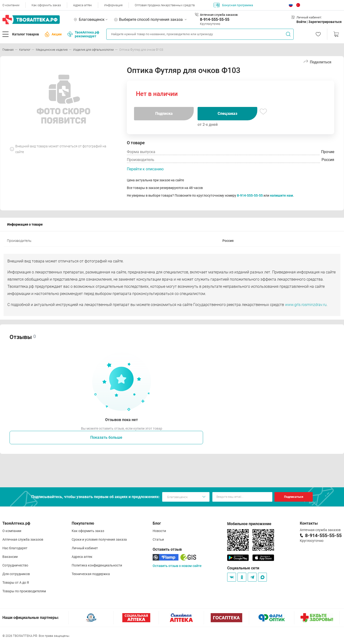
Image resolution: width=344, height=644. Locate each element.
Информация (113, 5)
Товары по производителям (24, 591)
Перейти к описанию (145, 169)
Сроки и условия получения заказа (99, 539)
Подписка (164, 114)
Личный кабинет (85, 548)
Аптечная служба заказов (23, 539)
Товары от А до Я (16, 583)
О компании (11, 5)
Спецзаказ (227, 114)
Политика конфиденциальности (97, 565)
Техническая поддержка (91, 574)
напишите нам (282, 195)
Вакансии (10, 557)
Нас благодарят (15, 548)
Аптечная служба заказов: (219, 15)
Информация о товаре (25, 224)
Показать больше (106, 437)
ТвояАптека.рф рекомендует (83, 34)
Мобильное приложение (249, 524)
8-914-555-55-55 (215, 19)
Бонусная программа (233, 5)
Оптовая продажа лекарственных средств (165, 5)
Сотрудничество (15, 565)
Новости (159, 531)
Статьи (158, 539)
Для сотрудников (16, 574)
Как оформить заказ (46, 5)
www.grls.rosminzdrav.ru (306, 305)
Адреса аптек (83, 5)
